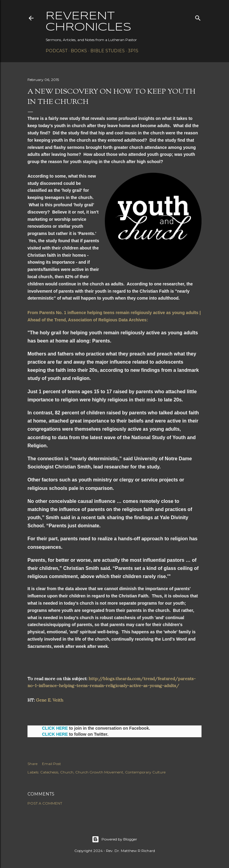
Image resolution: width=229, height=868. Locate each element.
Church (67, 772)
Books (79, 51)
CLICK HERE (55, 728)
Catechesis (49, 772)
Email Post (52, 764)
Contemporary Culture (145, 772)
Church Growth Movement (99, 772)
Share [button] (32, 764)
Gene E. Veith (50, 700)
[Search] (198, 17)
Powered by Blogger (114, 839)
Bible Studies (108, 51)
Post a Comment (45, 803)
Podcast (56, 51)
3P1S (133, 51)
